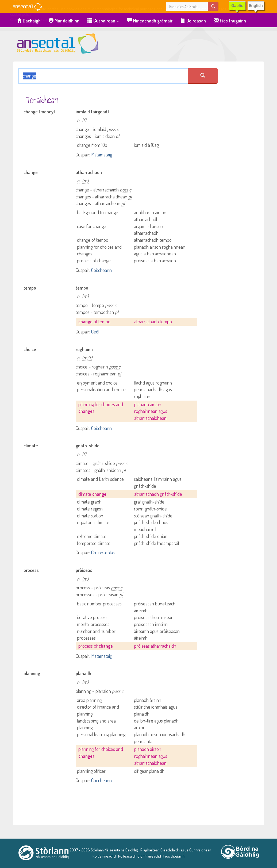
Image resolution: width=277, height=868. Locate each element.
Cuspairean (103, 21)
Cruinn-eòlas (103, 552)
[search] (213, 6)
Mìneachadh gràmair (150, 21)
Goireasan (193, 21)
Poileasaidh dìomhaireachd (140, 856)
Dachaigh (29, 21)
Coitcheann (101, 270)
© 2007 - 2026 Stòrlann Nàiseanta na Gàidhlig (102, 850)
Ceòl (95, 332)
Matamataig (102, 155)
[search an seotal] (203, 76)
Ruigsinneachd (104, 856)
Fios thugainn (230, 21)
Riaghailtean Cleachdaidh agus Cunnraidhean (175, 850)
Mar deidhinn (64, 21)
